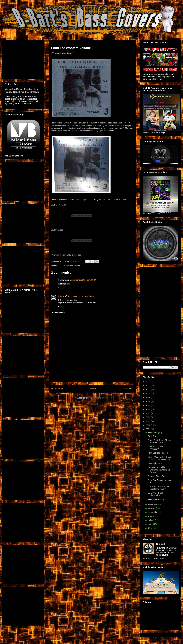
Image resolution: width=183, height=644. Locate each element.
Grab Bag (152, 436)
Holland (77, 265)
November (153, 504)
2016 (148, 409)
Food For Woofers (65, 265)
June (151, 524)
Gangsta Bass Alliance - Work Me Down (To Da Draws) (159, 470)
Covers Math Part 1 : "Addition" (157, 448)
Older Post (128, 389)
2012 (148, 425)
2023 (148, 382)
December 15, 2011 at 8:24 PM (81, 296)
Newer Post (57, 389)
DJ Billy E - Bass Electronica (155, 494)
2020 (148, 394)
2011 (148, 429)
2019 (148, 397)
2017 (148, 405)
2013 (148, 421)
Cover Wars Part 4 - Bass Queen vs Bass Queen (159, 458)
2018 (148, 401)
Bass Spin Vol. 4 (155, 463)
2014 (148, 417)
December (153, 433)
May (150, 528)
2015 (148, 413)
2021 (148, 389)
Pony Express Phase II (158, 453)
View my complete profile (154, 558)
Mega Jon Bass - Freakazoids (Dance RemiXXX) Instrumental (22, 91)
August (152, 516)
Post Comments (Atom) (98, 398)
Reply (60, 288)
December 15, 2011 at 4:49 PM (83, 280)
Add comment (58, 313)
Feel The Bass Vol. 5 (157, 499)
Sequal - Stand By (156, 476)
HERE (68, 255)
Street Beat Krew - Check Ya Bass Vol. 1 (159, 441)
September (153, 512)
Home (93, 389)
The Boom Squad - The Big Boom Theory (158, 488)
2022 (148, 386)
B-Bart (61, 296)
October (152, 508)
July (150, 520)
